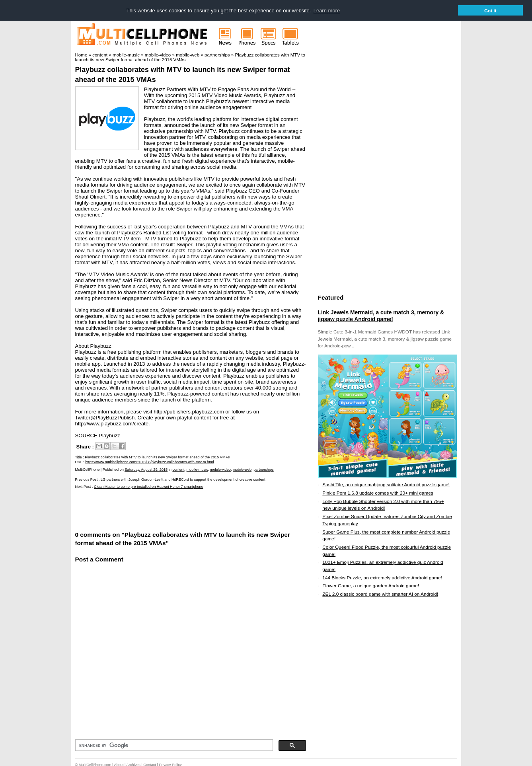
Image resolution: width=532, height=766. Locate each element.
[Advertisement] (168, 509)
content (178, 469)
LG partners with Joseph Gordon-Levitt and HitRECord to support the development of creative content (183, 479)
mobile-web (242, 469)
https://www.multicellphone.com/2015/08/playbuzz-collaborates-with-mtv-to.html (149, 461)
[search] (173, 745)
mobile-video (220, 469)
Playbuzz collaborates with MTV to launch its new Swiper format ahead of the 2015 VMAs (157, 457)
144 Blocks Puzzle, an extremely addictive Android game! (382, 577)
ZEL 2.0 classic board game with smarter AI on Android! (380, 594)
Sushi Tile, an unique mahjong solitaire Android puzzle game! (386, 484)
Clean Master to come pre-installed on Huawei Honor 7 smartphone (149, 486)
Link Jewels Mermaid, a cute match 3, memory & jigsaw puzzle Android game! (381, 316)
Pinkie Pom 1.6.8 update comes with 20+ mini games (378, 493)
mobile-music (197, 469)
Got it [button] (490, 11)
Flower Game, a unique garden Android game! (371, 585)
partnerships (264, 469)
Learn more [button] (327, 11)
